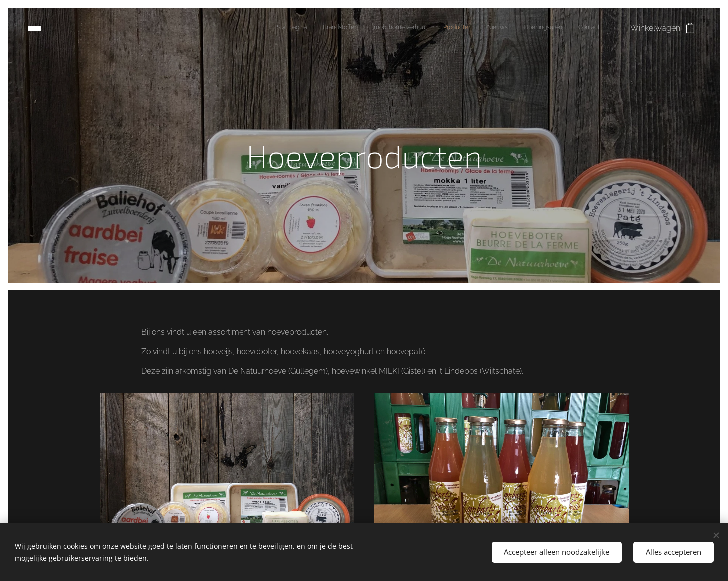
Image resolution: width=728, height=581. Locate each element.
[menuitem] (507, 28)
